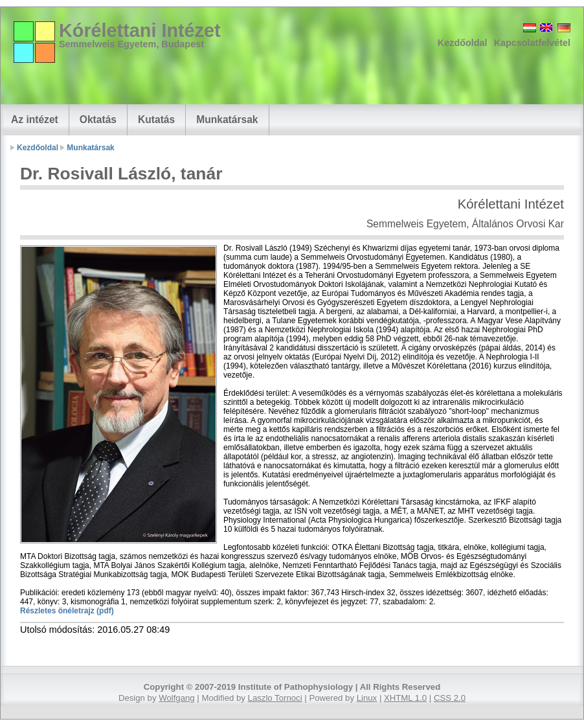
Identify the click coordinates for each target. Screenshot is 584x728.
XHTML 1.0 (405, 698)
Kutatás (156, 119)
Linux (367, 698)
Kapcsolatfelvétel (532, 43)
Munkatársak (227, 119)
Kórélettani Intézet (140, 30)
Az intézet (35, 119)
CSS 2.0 (450, 698)
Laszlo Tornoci (275, 698)
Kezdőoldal (463, 43)
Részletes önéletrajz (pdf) (67, 611)
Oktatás (98, 119)
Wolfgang (176, 698)
